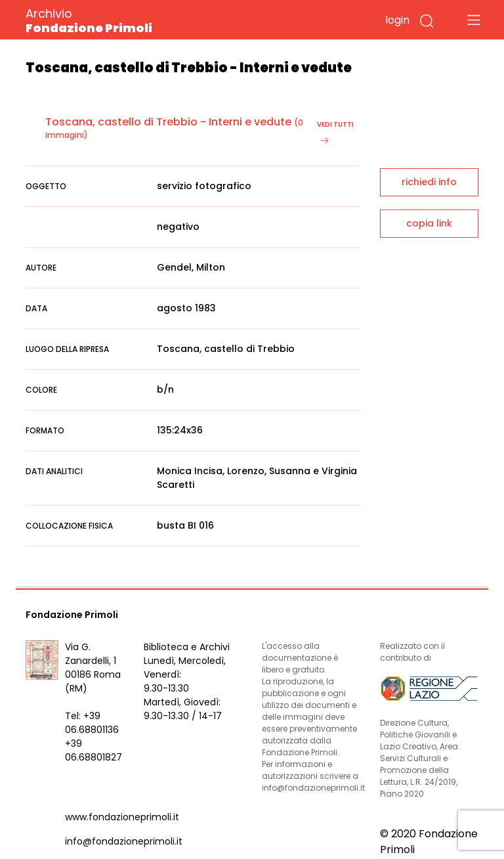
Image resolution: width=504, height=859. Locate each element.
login (397, 20)
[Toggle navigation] (474, 20)
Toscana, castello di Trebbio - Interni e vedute (168, 122)
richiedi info (429, 182)
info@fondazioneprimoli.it (124, 841)
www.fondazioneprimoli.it (122, 817)
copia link (429, 223)
